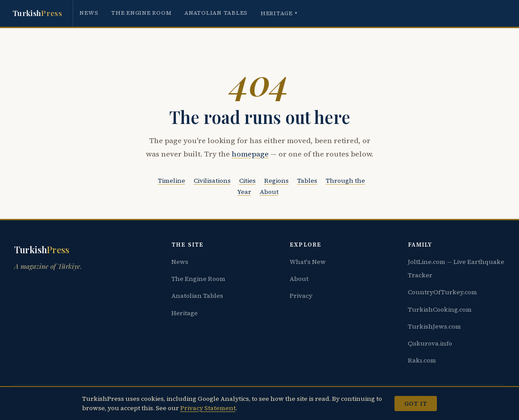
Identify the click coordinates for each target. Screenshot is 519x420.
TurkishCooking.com (440, 309)
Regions (276, 181)
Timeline (172, 181)
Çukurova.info (430, 343)
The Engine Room (141, 13)
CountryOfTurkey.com (442, 292)
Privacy (301, 296)
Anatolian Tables (216, 13)
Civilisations (212, 181)
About (269, 192)
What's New (308, 262)
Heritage (279, 13)
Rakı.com (422, 360)
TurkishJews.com (434, 326)
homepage (250, 154)
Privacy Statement (208, 408)
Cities (247, 181)
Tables (307, 181)
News (89, 13)
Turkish (37, 13)
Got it (416, 404)
